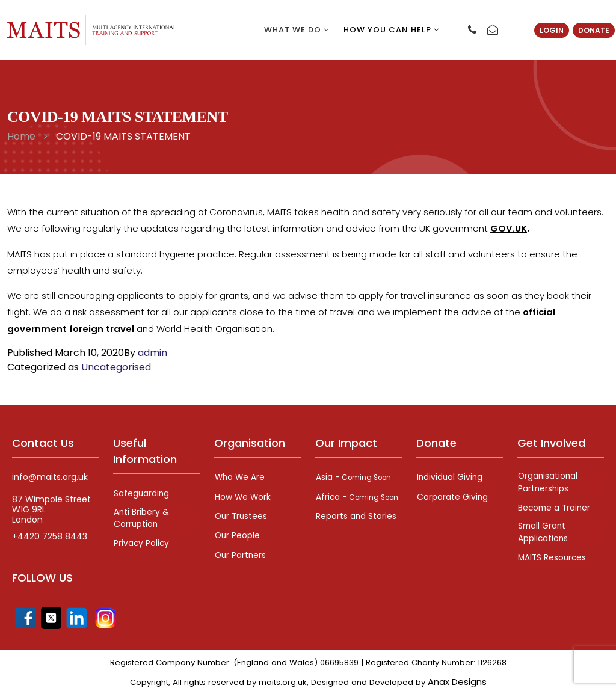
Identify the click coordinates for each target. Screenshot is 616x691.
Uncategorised (116, 366)
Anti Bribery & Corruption (141, 516)
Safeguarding (141, 492)
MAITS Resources (553, 554)
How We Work (243, 494)
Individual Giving (450, 476)
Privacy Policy (141, 541)
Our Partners (241, 550)
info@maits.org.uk (50, 476)
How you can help (391, 30)
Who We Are (240, 476)
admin (152, 352)
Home (21, 136)
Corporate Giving (452, 494)
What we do (297, 30)
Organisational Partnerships (548, 481)
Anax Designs (457, 678)
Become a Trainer (555, 506)
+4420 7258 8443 (50, 536)
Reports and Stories (356, 524)
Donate (594, 30)
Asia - (355, 476)
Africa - (348, 499)
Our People (237, 532)
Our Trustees (242, 513)
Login (552, 30)
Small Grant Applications (543, 530)
